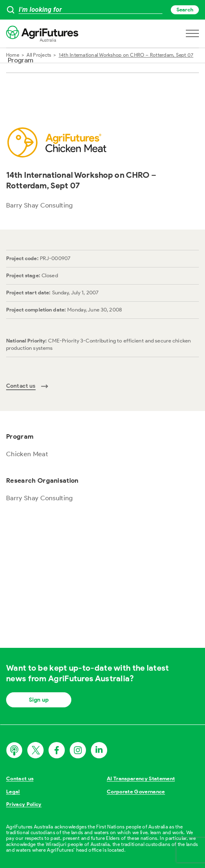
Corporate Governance (136, 792)
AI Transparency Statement (141, 779)
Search (185, 10)
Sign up (39, 700)
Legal (13, 792)
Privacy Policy (24, 804)
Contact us (20, 779)
